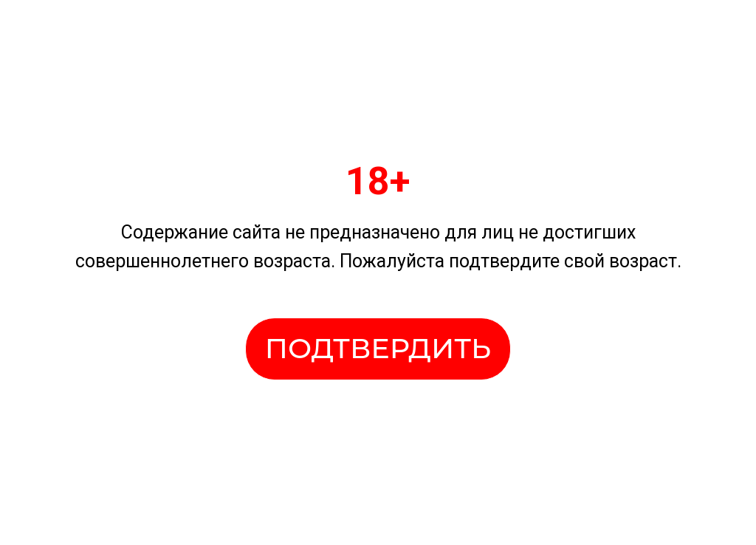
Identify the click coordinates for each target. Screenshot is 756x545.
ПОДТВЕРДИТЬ (378, 348)
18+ (378, 181)
